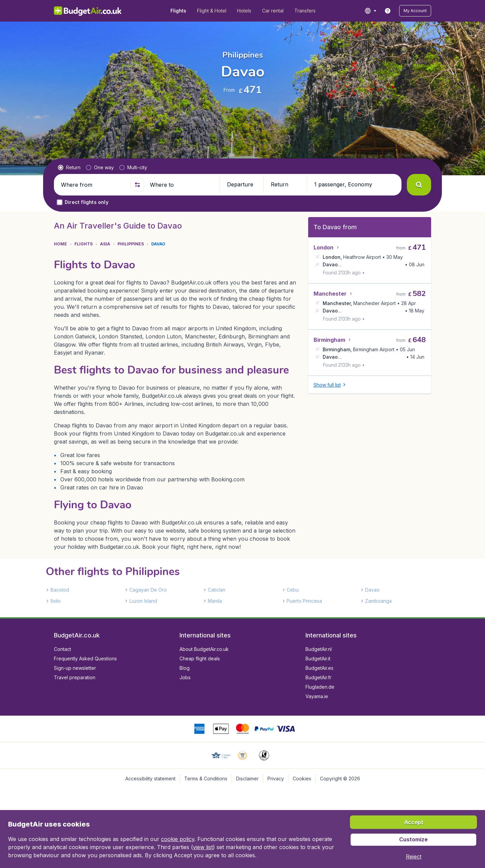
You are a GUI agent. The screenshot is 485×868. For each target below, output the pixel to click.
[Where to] (182, 185)
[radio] (69, 168)
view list (203, 847)
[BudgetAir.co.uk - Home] (88, 11)
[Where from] (93, 185)
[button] (415, 11)
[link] (388, 11)
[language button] (370, 11)
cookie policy (178, 839)
